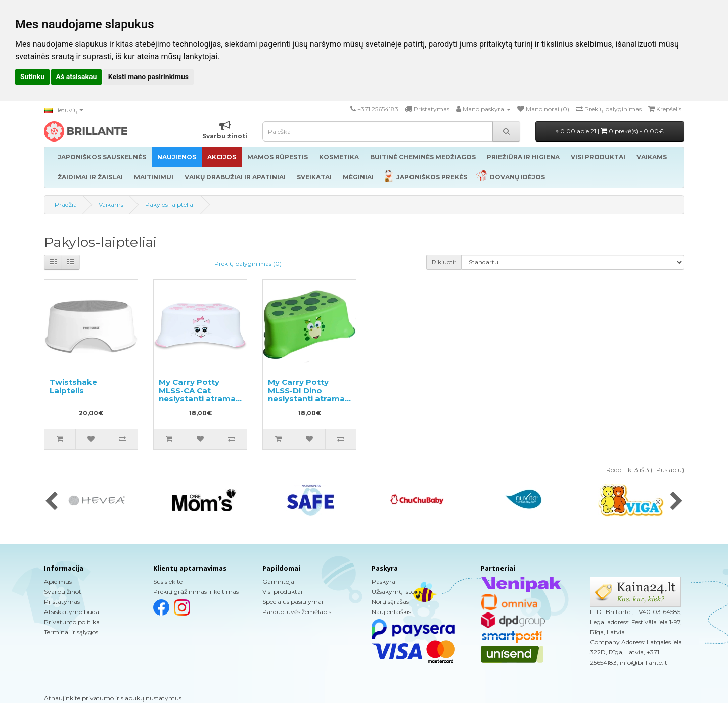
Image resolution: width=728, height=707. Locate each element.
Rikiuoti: (444, 262)
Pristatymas (62, 602)
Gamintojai (279, 581)
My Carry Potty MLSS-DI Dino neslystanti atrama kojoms (306, 394)
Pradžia (66, 204)
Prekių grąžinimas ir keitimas (196, 592)
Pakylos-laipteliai (170, 204)
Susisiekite (168, 581)
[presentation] (51, 502)
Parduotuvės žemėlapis (297, 612)
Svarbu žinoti (63, 592)
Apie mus (58, 581)
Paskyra (383, 581)
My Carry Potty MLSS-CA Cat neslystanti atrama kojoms (197, 394)
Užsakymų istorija (398, 592)
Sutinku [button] (32, 77)
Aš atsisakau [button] (77, 77)
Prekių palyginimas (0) (248, 264)
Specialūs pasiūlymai (293, 602)
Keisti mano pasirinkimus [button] (148, 77)
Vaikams (111, 204)
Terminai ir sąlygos (71, 632)
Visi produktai (282, 592)
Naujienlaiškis (391, 612)
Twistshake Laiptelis (73, 386)
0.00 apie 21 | (610, 131)
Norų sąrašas (390, 602)
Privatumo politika (72, 622)
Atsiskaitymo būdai (72, 612)
